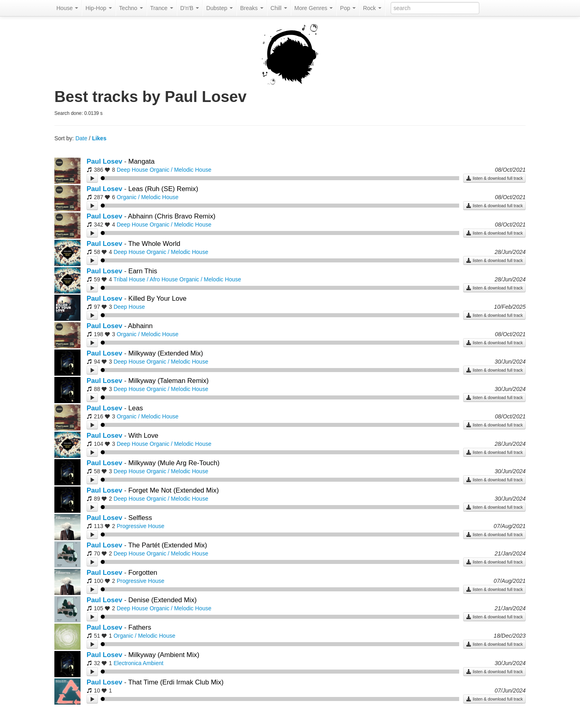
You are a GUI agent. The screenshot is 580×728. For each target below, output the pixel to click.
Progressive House (141, 526)
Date (81, 138)
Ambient (153, 663)
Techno (131, 8)
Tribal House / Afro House (146, 279)
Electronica (127, 663)
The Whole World (154, 244)
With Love (144, 436)
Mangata (142, 161)
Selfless (140, 518)
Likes (99, 138)
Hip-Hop (98, 8)
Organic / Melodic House (180, 170)
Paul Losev (105, 161)
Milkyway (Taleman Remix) (169, 381)
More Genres (314, 8)
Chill (279, 8)
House (67, 8)
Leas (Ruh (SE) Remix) (163, 189)
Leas (136, 408)
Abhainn (141, 326)
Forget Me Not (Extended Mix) (174, 490)
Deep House (133, 170)
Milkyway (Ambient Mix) (164, 655)
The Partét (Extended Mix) (168, 545)
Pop (348, 8)
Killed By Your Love (158, 298)
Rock (372, 8)
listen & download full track (494, 178)
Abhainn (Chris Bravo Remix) (172, 216)
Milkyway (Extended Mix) (166, 353)
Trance (162, 8)
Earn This (143, 271)
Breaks (252, 8)
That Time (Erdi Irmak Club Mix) (176, 682)
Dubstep (220, 8)
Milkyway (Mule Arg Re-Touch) (174, 463)
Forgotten (143, 573)
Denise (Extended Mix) (163, 600)
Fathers (140, 627)
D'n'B (190, 8)
